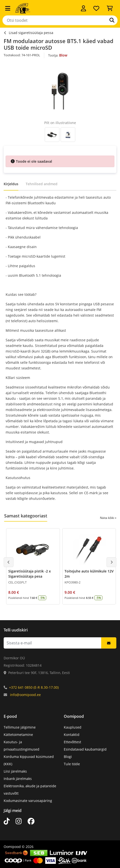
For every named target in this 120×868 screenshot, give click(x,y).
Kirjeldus (11, 184)
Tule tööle (72, 764)
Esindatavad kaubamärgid (85, 749)
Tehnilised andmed (42, 184)
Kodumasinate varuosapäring (28, 801)
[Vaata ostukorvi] (110, 8)
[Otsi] (112, 20)
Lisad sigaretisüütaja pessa (31, 33)
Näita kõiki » (108, 518)
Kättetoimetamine (18, 735)
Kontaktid (72, 735)
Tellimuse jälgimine (20, 727)
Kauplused (73, 727)
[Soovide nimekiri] (96, 8)
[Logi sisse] (83, 8)
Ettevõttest (72, 742)
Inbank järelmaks (18, 779)
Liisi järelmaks (15, 771)
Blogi (68, 757)
